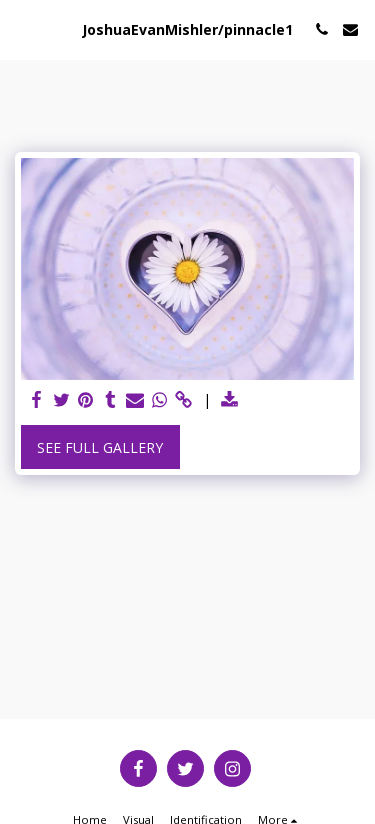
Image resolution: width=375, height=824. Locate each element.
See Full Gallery (100, 447)
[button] (22, 28)
